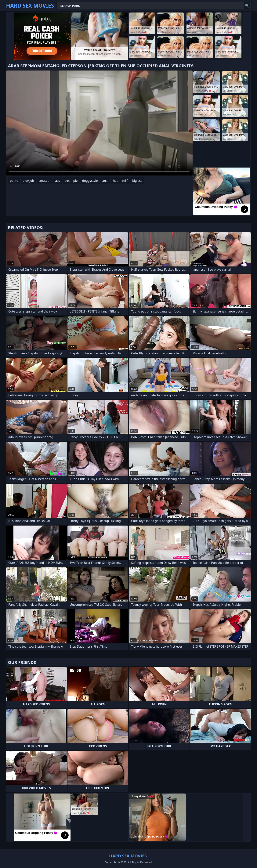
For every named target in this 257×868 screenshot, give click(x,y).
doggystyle (90, 181)
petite (14, 181)
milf (125, 181)
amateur (45, 181)
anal (105, 181)
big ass (137, 181)
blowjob (28, 181)
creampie (71, 181)
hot (115, 181)
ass (57, 181)
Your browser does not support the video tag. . (99, 123)
